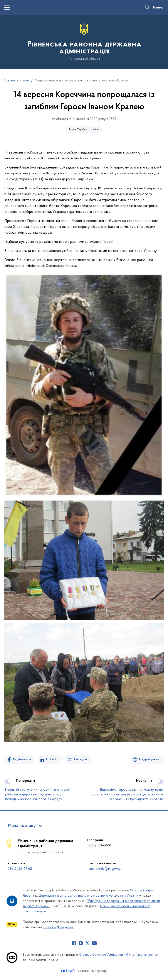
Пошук (157, 8)
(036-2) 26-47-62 (19, 869)
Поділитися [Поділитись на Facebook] (22, 759)
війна (96, 130)
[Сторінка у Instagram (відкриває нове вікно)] (81, 943)
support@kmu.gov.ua (58, 927)
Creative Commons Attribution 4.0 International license (118, 955)
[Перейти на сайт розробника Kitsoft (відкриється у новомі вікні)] (68, 971)
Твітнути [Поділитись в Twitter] (80, 759)
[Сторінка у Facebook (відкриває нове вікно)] (74, 943)
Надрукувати (149, 759)
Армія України (78, 130)
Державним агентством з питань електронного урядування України (88, 896)
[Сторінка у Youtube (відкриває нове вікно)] (94, 943)
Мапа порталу (22, 826)
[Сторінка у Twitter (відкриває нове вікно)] (87, 943)
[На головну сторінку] (84, 42)
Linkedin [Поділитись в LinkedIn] (52, 759)
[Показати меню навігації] (7, 8)
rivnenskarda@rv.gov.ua (104, 869)
